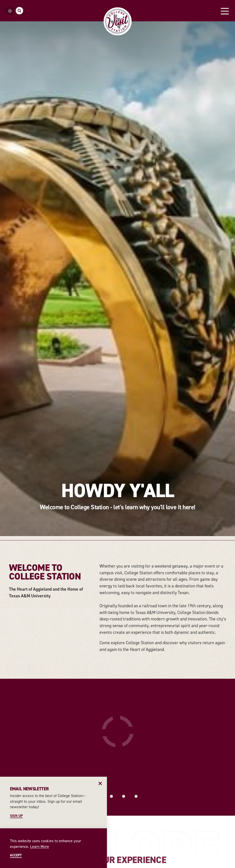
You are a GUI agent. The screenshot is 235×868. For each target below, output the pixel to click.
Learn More (40, 847)
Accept (16, 855)
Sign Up (16, 816)
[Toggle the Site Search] (19, 11)
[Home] (117, 21)
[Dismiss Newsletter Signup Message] (100, 783)
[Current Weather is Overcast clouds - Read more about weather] (10, 11)
